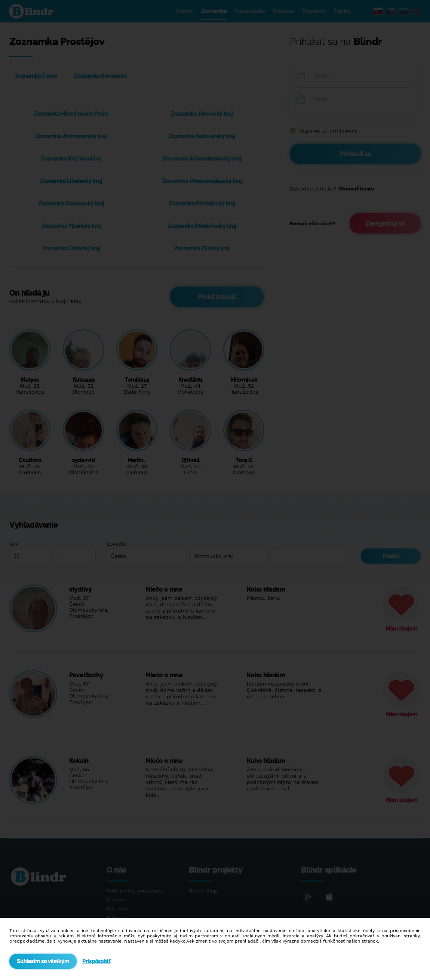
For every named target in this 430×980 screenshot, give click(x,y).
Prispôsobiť (96, 961)
